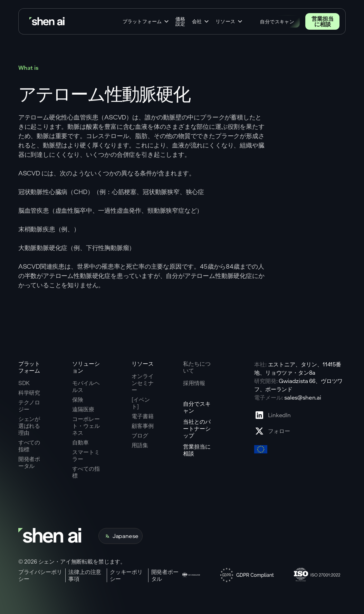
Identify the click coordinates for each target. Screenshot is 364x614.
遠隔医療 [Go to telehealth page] (83, 409)
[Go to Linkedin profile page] (272, 415)
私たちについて (197, 367)
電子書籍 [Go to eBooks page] (142, 416)
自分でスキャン (277, 21)
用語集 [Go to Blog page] (140, 445)
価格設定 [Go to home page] (180, 21)
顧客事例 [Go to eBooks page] (142, 426)
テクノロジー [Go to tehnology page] (29, 406)
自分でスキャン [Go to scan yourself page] (197, 407)
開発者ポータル (165, 575)
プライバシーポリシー (40, 575)
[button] (146, 21)
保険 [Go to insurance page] (78, 400)
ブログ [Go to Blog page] (140, 435)
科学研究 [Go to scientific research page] (29, 393)
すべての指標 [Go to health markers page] (86, 472)
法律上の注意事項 (85, 575)
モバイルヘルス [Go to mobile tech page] (86, 386)
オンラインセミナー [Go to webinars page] (142, 383)
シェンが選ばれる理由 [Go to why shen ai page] (29, 426)
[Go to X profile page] (272, 431)
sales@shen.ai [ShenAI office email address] (303, 397)
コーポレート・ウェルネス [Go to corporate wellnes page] (86, 426)
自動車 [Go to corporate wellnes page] (80, 442)
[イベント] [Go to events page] (141, 403)
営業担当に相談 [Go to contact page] (323, 21)
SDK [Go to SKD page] (24, 383)
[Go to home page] (48, 22)
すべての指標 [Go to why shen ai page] (29, 446)
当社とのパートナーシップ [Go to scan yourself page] (197, 429)
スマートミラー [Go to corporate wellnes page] (86, 455)
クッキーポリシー (126, 575)
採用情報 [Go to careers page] (194, 383)
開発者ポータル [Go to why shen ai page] (29, 462)
